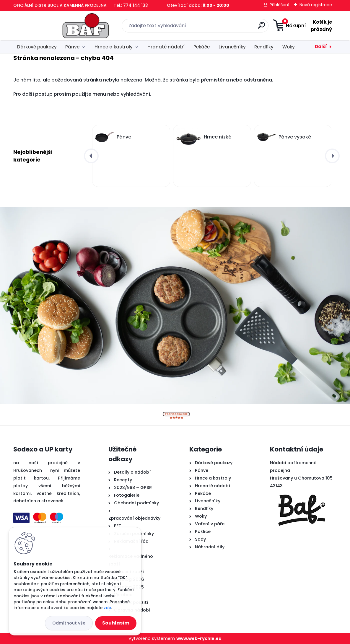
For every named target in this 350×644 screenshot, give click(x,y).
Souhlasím (116, 623)
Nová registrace (316, 5)
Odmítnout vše (69, 623)
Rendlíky (264, 47)
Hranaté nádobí (166, 47)
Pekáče (202, 47)
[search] (233, 28)
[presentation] (91, 156)
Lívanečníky (232, 47)
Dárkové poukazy (37, 47)
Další (321, 47)
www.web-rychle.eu (199, 638)
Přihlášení (279, 5)
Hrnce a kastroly (114, 47)
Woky (289, 47)
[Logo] (49, 26)
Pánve (72, 47)
